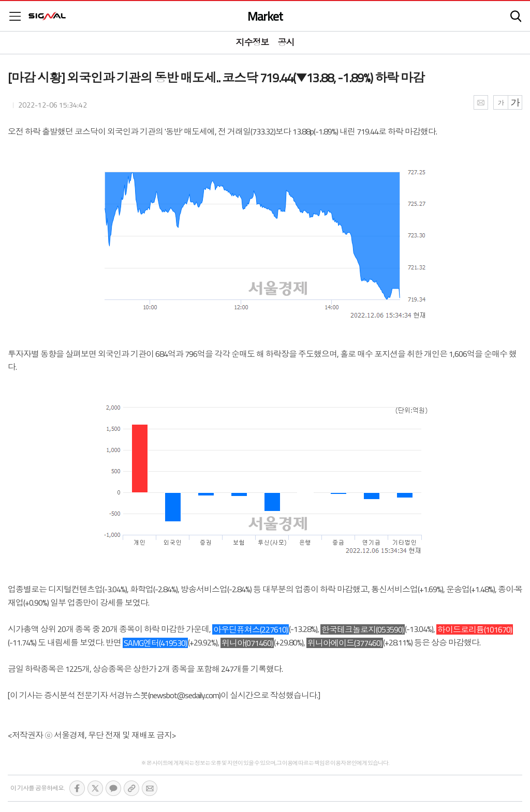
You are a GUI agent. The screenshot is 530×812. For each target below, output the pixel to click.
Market (265, 16)
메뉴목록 (15, 16)
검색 (516, 16)
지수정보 (253, 42)
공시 (286, 42)
